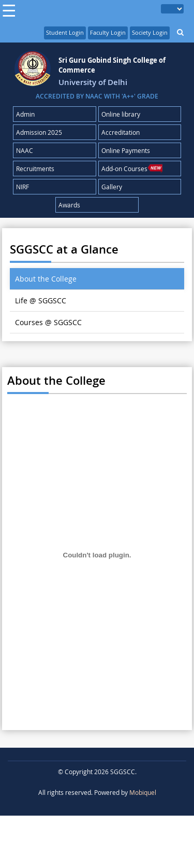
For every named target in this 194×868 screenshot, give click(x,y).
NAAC (25, 150)
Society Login (150, 32)
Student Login (65, 32)
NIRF (23, 187)
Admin (25, 114)
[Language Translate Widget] (172, 9)
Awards (69, 205)
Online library (121, 114)
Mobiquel (143, 792)
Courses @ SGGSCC (48, 322)
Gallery (112, 187)
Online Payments (126, 150)
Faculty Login (108, 32)
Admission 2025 (39, 132)
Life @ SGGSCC (41, 300)
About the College (46, 279)
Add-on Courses (132, 169)
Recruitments (35, 169)
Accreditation (121, 132)
